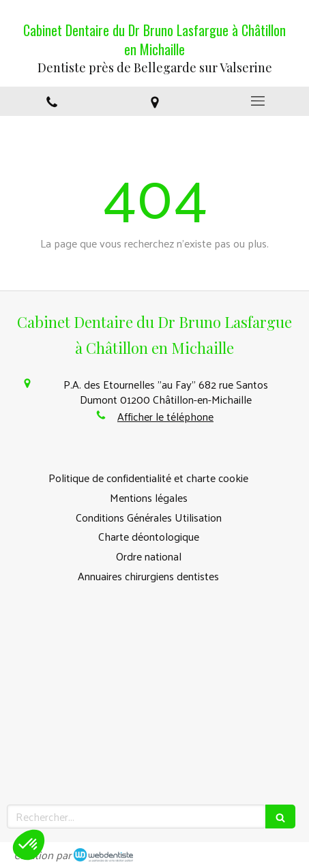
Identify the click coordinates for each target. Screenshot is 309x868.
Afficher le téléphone (165, 417)
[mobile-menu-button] (257, 101)
